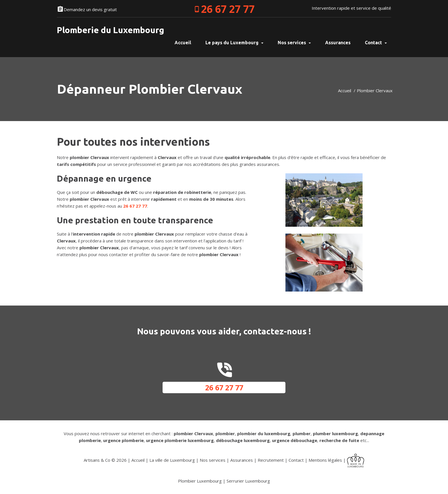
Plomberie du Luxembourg (111, 30)
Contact (376, 43)
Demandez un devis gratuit (90, 9)
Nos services (294, 43)
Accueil (345, 91)
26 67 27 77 (228, 9)
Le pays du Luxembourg (234, 43)
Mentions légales (325, 460)
